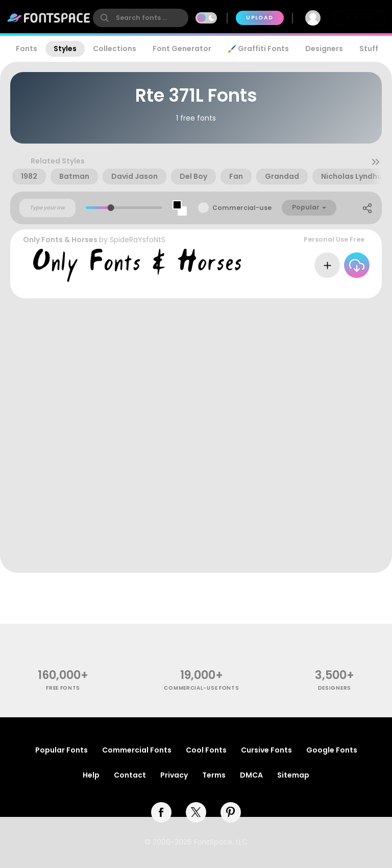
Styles (65, 49)
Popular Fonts (62, 750)
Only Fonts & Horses (60, 240)
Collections (115, 49)
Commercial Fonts (137, 750)
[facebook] (161, 812)
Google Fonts (332, 750)
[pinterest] (231, 812)
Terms (214, 775)
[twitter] (196, 812)
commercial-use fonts (201, 688)
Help (91, 775)
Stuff (369, 49)
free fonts (63, 688)
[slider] (111, 208)
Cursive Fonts (266, 750)
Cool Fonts (206, 750)
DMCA (251, 775)
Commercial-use (242, 208)
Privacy (174, 775)
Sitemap (293, 775)
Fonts (27, 49)
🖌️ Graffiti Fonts (258, 49)
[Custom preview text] (47, 208)
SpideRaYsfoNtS (138, 240)
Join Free (359, 18)
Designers (324, 49)
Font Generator (182, 49)
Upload (260, 18)
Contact (130, 775)
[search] (141, 18)
